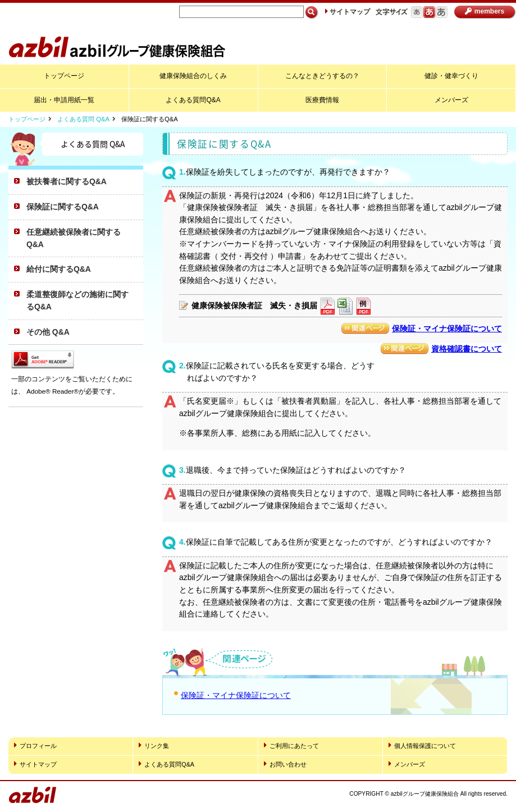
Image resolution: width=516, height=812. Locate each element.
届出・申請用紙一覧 (64, 100)
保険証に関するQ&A (63, 207)
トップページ (64, 76)
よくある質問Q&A (193, 100)
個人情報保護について (422, 745)
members (485, 11)
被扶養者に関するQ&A (67, 181)
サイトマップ (348, 12)
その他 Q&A (48, 332)
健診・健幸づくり (451, 76)
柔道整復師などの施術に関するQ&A (77, 300)
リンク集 (154, 745)
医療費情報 (322, 100)
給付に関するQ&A (59, 269)
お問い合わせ (285, 764)
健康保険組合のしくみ (193, 76)
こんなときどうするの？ (322, 76)
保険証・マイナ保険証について (447, 329)
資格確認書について (467, 349)
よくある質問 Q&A (83, 119)
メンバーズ (451, 100)
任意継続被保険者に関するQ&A (74, 238)
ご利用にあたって (291, 745)
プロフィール (35, 745)
